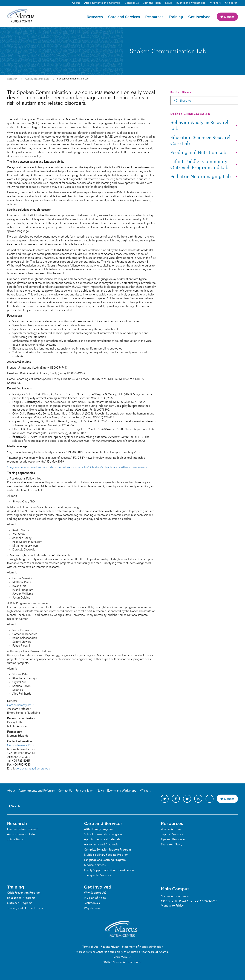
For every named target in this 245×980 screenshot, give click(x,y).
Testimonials (92, 903)
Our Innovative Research (23, 829)
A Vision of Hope (95, 898)
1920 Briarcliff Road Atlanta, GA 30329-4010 (189, 902)
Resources (154, 17)
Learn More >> (123, 957)
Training (176, 17)
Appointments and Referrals (37, 791)
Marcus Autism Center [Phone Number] (175, 896)
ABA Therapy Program (98, 829)
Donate (229, 17)
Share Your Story (171, 845)
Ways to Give (92, 908)
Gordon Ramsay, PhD (20, 705)
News (100, 791)
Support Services (172, 834)
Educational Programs (21, 898)
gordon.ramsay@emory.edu (33, 769)
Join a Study (15, 840)
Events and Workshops (122, 791)
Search (13, 806)
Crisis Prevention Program (24, 893)
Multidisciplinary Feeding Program (106, 855)
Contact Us (65, 791)
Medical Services (95, 865)
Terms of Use (90, 947)
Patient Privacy (110, 947)
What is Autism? (171, 829)
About (11, 791)
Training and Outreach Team (25, 908)
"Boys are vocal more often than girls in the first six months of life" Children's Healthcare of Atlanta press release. (77, 467)
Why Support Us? (95, 893)
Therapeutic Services (97, 875)
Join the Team (84, 791)
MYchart (145, 791)
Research (95, 17)
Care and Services (124, 17)
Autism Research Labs (37, 79)
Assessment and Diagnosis (101, 845)
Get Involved (199, 17)
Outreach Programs (20, 903)
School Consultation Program (103, 834)
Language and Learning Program (105, 860)
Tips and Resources (173, 840)
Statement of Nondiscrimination (142, 947)
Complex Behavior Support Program (107, 850)
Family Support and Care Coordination (109, 870)
